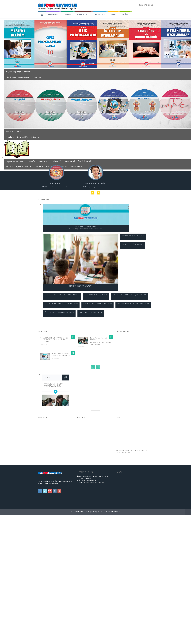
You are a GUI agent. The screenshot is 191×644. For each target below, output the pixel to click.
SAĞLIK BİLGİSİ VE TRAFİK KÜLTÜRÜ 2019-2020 (62, 295)
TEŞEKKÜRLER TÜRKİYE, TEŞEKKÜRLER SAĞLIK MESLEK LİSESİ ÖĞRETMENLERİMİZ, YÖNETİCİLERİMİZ (49, 161)
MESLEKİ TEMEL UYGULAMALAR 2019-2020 (133, 303)
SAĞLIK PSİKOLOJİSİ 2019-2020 (96, 295)
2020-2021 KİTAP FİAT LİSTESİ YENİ (86, 228)
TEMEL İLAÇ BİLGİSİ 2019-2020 (91, 312)
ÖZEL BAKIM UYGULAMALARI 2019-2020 (59, 312)
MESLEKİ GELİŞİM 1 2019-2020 (133, 235)
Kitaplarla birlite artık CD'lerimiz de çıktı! (23, 137)
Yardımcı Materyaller (98, 183)
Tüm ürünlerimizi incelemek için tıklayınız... (24, 77)
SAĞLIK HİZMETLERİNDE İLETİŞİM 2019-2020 (129, 295)
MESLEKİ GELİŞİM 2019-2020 (132, 244)
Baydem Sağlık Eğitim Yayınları (18, 72)
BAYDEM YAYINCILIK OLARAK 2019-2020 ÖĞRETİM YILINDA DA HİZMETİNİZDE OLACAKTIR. (55, 340)
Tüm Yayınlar (57, 183)
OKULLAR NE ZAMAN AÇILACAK (81, 286)
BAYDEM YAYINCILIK (14, 132)
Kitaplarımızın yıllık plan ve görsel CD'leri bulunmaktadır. (61, 354)
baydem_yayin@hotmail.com (94, 482)
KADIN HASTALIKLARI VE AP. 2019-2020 (97, 303)
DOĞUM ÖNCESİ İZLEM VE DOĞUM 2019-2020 (61, 303)
